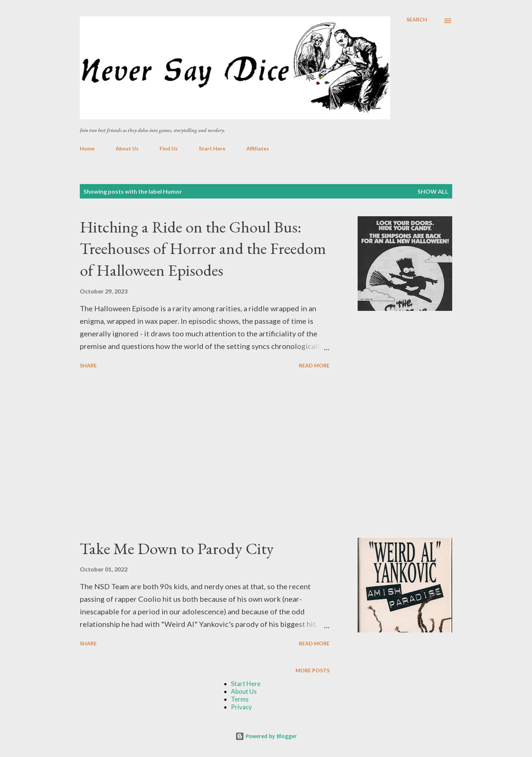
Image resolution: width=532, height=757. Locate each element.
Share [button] (88, 365)
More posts (313, 670)
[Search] (417, 20)
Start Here (212, 148)
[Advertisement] (205, 455)
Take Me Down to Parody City (177, 548)
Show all (433, 191)
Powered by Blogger (266, 736)
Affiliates (258, 148)
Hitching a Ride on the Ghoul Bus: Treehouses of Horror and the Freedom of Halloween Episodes (203, 248)
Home (87, 148)
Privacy (241, 707)
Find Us (169, 148)
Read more (314, 365)
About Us (127, 148)
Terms (240, 699)
